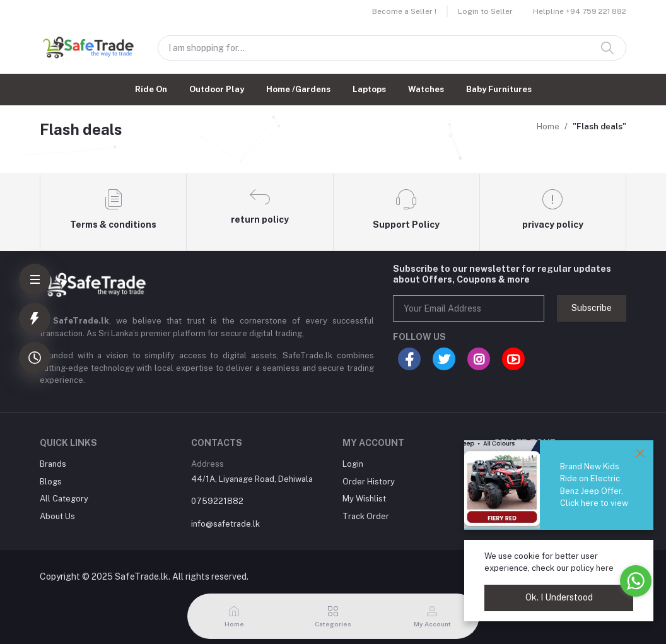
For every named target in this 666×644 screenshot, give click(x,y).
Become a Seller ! (404, 11)
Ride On (151, 89)
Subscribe (592, 308)
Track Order (366, 516)
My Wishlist (364, 499)
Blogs (51, 482)
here (605, 568)
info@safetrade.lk (225, 524)
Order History (369, 482)
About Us (57, 516)
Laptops (369, 89)
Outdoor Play (217, 89)
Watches (426, 89)
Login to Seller (485, 11)
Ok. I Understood (559, 597)
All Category (64, 499)
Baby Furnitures (499, 89)
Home (548, 126)
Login (353, 464)
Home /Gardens (298, 89)
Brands (53, 464)
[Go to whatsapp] (636, 581)
